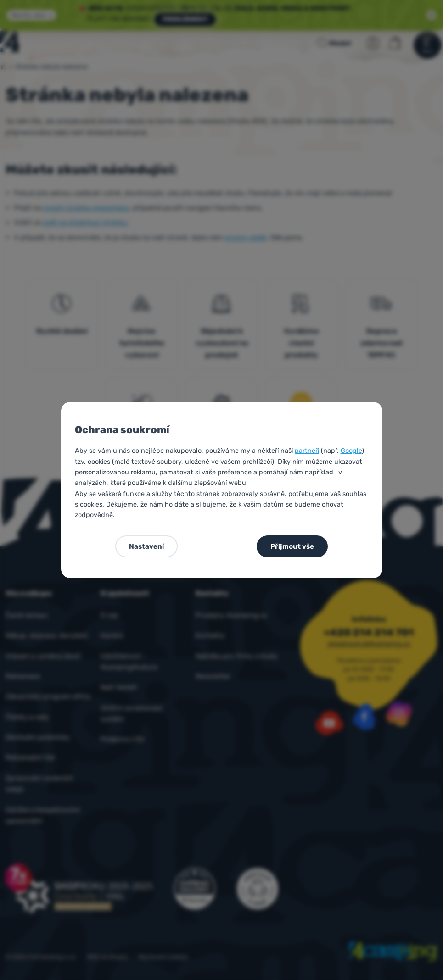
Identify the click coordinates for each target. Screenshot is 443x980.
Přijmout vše (292, 546)
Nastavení (146, 546)
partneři (307, 451)
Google (351, 451)
